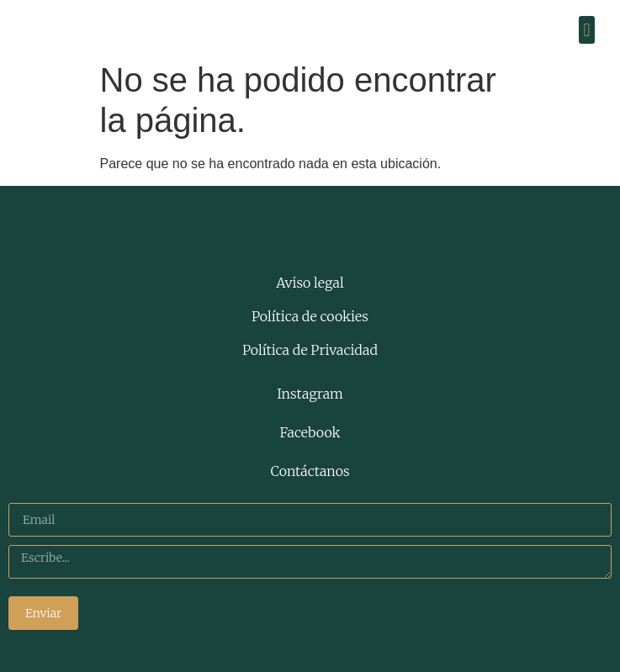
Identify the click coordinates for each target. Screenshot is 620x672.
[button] (587, 30)
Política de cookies (310, 316)
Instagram (310, 394)
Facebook (310, 432)
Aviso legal (310, 283)
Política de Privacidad (310, 350)
